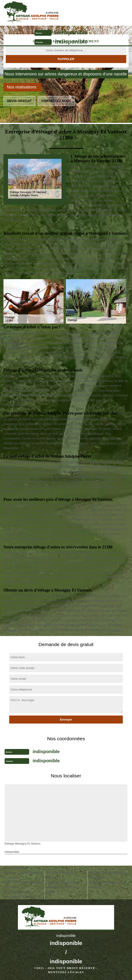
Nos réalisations (22, 87)
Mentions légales (66, 972)
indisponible (71, 32)
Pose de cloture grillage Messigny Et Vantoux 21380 (63, 887)
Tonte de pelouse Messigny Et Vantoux (23, 885)
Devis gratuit (19, 101)
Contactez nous (56, 101)
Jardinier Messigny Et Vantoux (62, 875)
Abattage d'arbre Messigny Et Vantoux (22, 875)
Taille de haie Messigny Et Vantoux (108, 885)
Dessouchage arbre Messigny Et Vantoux (18, 894)
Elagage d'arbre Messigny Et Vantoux (108, 875)
